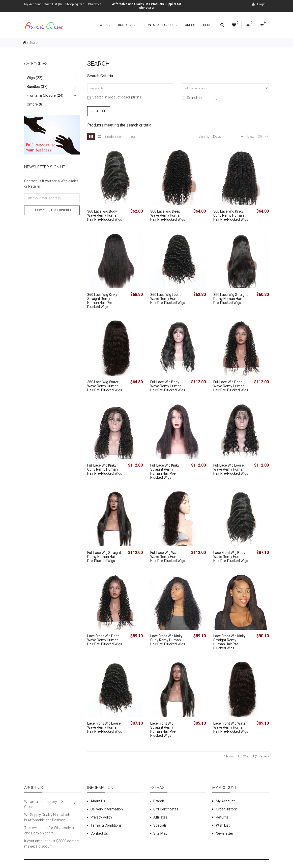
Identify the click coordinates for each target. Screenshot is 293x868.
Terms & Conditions (106, 825)
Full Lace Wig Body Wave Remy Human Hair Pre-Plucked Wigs (168, 386)
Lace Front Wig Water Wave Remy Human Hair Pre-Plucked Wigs (231, 727)
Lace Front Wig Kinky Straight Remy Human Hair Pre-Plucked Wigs (229, 642)
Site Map (160, 833)
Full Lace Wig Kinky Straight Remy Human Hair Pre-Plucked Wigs (165, 471)
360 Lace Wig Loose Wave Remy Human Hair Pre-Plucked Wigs (168, 299)
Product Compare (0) (120, 137)
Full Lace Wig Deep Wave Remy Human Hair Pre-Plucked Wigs (231, 386)
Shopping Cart (75, 4)
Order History (226, 809)
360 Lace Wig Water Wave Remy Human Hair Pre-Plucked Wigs (105, 386)
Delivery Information (107, 809)
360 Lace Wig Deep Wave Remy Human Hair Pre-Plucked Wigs (168, 215)
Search (34, 43)
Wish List (223, 825)
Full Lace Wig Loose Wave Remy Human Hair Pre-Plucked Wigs (231, 469)
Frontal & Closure (160, 25)
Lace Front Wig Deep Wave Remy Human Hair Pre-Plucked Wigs (105, 640)
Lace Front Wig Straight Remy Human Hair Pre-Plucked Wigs (163, 729)
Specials (160, 825)
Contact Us (99, 833)
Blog (207, 25)
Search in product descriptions (114, 97)
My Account (33, 4)
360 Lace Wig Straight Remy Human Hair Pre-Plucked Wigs (231, 299)
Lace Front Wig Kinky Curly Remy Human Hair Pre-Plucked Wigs (168, 640)
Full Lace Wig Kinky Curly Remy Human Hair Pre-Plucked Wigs (105, 469)
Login (259, 4)
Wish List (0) (53, 4)
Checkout (95, 4)
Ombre (190, 25)
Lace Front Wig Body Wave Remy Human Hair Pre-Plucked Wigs (231, 557)
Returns (222, 817)
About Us (98, 801)
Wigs (105, 25)
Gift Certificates (166, 809)
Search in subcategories (204, 98)
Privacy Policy (101, 817)
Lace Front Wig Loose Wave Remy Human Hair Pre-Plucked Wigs (105, 727)
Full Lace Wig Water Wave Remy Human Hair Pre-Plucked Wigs (168, 557)
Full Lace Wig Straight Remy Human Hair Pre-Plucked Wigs (104, 557)
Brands (159, 801)
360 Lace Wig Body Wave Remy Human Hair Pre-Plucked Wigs (105, 215)
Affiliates (160, 817)
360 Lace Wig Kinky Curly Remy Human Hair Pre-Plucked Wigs (231, 215)
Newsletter (225, 833)
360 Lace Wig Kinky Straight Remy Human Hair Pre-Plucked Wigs (102, 301)
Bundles (127, 25)
